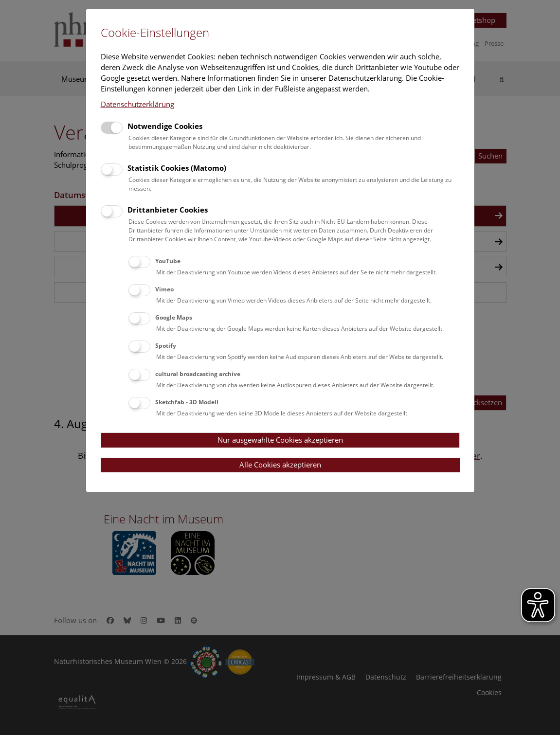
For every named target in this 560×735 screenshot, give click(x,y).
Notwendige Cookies (165, 126)
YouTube (168, 261)
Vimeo (164, 289)
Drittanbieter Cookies (168, 210)
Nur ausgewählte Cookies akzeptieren (280, 440)
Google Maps (174, 317)
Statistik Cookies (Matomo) (177, 168)
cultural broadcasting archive (198, 374)
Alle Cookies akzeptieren (280, 465)
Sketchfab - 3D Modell (187, 402)
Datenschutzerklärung (137, 104)
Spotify (166, 346)
